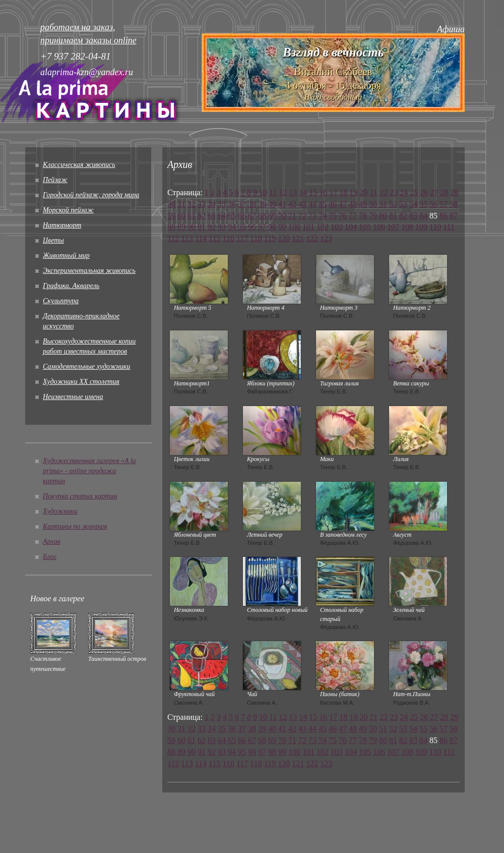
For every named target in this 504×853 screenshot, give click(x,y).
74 (323, 216)
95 (242, 227)
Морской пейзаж (68, 210)
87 (454, 216)
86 (444, 216)
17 (333, 192)
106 (379, 227)
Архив (52, 542)
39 (262, 204)
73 (312, 216)
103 (337, 227)
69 (272, 216)
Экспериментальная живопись (89, 271)
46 (333, 204)
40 (272, 204)
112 (173, 238)
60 (181, 216)
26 (424, 192)
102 (323, 227)
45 (323, 204)
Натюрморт (62, 225)
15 (313, 192)
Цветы (53, 240)
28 (444, 192)
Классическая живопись (79, 165)
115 (214, 238)
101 (308, 227)
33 (202, 204)
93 (222, 227)
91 (202, 227)
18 (343, 192)
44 (312, 204)
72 (302, 216)
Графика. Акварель (71, 286)
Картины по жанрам (75, 526)
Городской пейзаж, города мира (91, 195)
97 (262, 227)
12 (283, 192)
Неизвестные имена (73, 397)
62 (202, 216)
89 (181, 227)
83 (413, 216)
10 (263, 192)
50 (373, 204)
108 (407, 227)
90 (192, 227)
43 (302, 204)
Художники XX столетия (81, 382)
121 (298, 238)
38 (252, 204)
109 (421, 227)
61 (192, 216)
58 (454, 204)
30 (171, 204)
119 (270, 238)
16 (323, 192)
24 (404, 192)
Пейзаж (55, 180)
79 (373, 216)
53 (403, 204)
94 (232, 227)
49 (363, 204)
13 (293, 192)
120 (284, 238)
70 (282, 216)
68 (262, 216)
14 (303, 192)
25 (414, 192)
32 (192, 204)
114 (201, 238)
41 (282, 204)
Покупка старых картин (80, 496)
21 (373, 192)
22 (384, 192)
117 (242, 238)
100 (294, 227)
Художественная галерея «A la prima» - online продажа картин (89, 471)
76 (343, 216)
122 (312, 238)
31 (181, 204)
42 (292, 204)
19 (353, 192)
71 (292, 216)
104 (351, 227)
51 (383, 204)
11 (273, 192)
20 (363, 192)
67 (252, 216)
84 (423, 216)
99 (282, 227)
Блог (50, 557)
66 (242, 216)
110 (435, 227)
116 (229, 238)
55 (423, 204)
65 (232, 216)
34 (212, 204)
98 (272, 227)
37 (242, 204)
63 (212, 216)
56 (433, 204)
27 (434, 192)
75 (333, 216)
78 (363, 216)
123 (326, 238)
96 (252, 227)
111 (449, 227)
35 (222, 204)
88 (171, 227)
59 (171, 216)
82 (403, 216)
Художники (60, 511)
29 (454, 192)
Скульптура (61, 301)
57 (444, 204)
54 (413, 204)
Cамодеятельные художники (86, 366)
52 (393, 204)
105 (365, 227)
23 (394, 192)
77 (353, 216)
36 (232, 204)
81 (393, 216)
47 (343, 204)
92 (212, 227)
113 (187, 238)
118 (256, 238)
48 (353, 204)
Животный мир (66, 255)
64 (222, 216)
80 (383, 216)
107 (393, 227)
